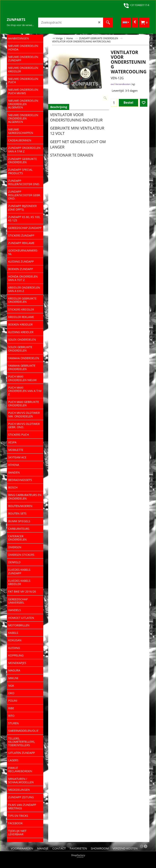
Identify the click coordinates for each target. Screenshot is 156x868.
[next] (146, 846)
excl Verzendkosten (120, 84)
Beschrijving (59, 107)
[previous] (142, 846)
